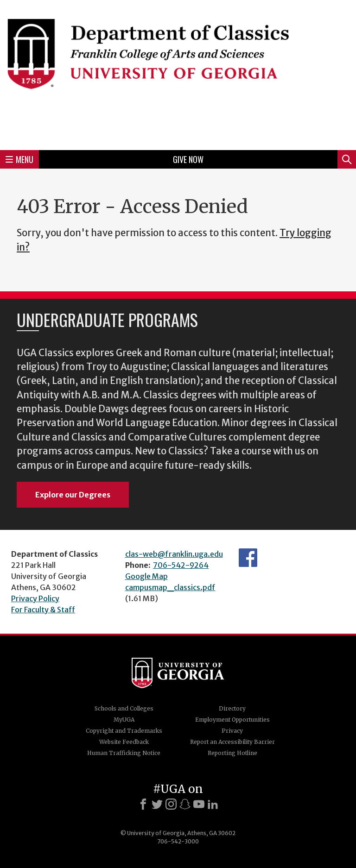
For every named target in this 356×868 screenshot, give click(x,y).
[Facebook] (143, 804)
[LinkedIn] (213, 804)
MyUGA (124, 720)
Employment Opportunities (232, 720)
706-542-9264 (181, 565)
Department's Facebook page (248, 558)
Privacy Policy (35, 598)
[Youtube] (199, 804)
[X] (157, 804)
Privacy (232, 731)
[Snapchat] (185, 804)
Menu (19, 159)
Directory (232, 708)
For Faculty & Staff (43, 610)
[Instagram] (171, 804)
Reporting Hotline (232, 753)
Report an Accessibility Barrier (232, 742)
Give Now (188, 159)
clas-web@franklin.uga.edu (174, 554)
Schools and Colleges (124, 708)
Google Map (146, 576)
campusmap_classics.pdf (170, 587)
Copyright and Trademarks (124, 731)
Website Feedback (124, 742)
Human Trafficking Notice (124, 753)
